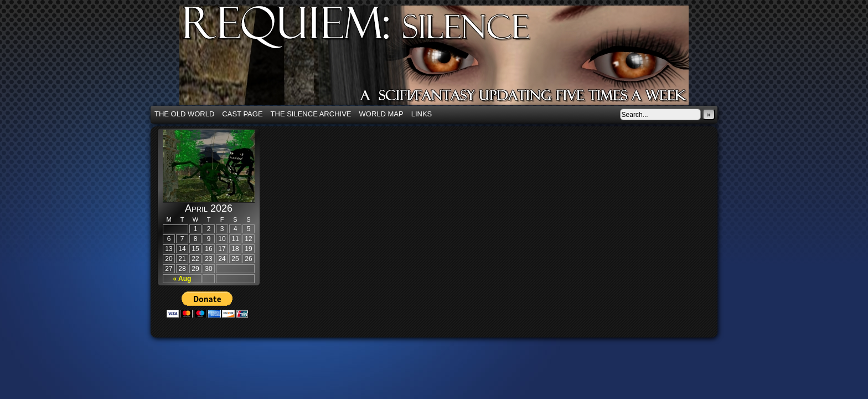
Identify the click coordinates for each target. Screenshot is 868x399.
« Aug (182, 279)
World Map (381, 114)
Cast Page (242, 114)
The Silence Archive (311, 114)
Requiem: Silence (451, 59)
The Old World (184, 114)
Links (422, 114)
